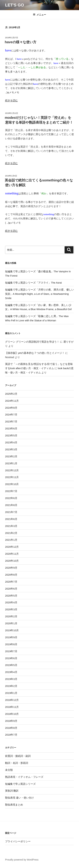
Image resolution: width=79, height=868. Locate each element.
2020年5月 (11, 596)
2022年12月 (12, 470)
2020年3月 (11, 609)
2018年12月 (12, 700)
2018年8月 (11, 728)
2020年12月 (12, 547)
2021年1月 (11, 540)
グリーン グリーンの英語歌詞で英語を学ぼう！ (32, 342)
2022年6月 (11, 498)
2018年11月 (12, 707)
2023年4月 (11, 442)
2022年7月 (11, 491)
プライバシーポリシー (18, 841)
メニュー (39, 15)
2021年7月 (11, 512)
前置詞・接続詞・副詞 (18, 756)
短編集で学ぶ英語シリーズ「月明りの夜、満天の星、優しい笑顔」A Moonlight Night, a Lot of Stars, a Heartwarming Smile (39, 294)
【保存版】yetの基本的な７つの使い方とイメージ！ (35, 353)
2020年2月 (11, 616)
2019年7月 (11, 651)
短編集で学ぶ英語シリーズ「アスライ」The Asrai (33, 283)
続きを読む (11, 100)
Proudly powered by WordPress (22, 860)
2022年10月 (12, 484)
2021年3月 (11, 526)
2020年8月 (11, 575)
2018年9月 (11, 721)
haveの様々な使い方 (21, 42)
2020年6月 (11, 589)
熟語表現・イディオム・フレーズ (24, 777)
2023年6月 (11, 428)
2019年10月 (12, 630)
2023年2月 (11, 456)
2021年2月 (11, 533)
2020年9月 (11, 568)
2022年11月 (12, 477)
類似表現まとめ (14, 805)
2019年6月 (11, 658)
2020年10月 (12, 561)
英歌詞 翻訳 (12, 791)
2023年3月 (11, 449)
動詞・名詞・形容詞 (17, 763)
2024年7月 (11, 415)
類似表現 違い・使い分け (19, 798)
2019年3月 (11, 679)
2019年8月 (11, 644)
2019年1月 (11, 693)
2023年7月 (11, 421)
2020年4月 (11, 602)
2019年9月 (11, 637)
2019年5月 (11, 665)
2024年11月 (12, 401)
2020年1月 (11, 623)
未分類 (9, 770)
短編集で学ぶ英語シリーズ (20, 784)
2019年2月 (11, 686)
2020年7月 (11, 582)
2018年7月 (11, 735)
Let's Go (15, 5)
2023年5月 (11, 435)
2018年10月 (12, 714)
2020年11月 (12, 554)
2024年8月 (11, 408)
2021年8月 (11, 505)
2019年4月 (11, 672)
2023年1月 (11, 463)
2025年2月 (11, 394)
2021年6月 (11, 519)
